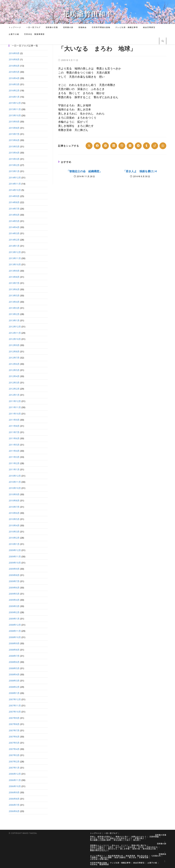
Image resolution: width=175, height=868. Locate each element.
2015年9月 (14, 122)
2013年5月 (14, 295)
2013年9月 (14, 271)
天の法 (141, 847)
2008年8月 (14, 650)
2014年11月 (15, 184)
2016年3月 (14, 84)
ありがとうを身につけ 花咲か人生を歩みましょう (111, 838)
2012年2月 (14, 389)
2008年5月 (14, 668)
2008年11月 (15, 631)
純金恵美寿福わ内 (116, 856)
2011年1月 (14, 469)
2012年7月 (14, 358)
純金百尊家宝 (139, 863)
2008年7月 (14, 656)
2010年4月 (14, 525)
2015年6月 (14, 140)
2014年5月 (14, 221)
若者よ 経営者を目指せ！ (101, 837)
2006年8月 (14, 799)
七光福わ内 (156, 856)
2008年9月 (14, 643)
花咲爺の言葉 (161, 835)
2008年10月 (15, 637)
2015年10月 (15, 115)
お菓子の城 (152, 863)
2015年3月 (14, 159)
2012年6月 (14, 364)
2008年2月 (14, 687)
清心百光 (132, 857)
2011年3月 (14, 457)
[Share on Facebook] (97, 146)
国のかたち (113, 849)
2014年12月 (15, 178)
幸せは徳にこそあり (122, 840)
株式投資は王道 (149, 849)
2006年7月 (14, 805)
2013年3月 (14, 308)
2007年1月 (14, 768)
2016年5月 (14, 72)
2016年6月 (14, 66)
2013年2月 (14, 314)
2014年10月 (15, 190)
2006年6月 (14, 811)
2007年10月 (15, 712)
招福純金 (163, 854)
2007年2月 (14, 761)
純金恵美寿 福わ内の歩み (137, 856)
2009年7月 (14, 581)
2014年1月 (14, 246)
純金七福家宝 (120, 857)
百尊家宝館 (144, 857)
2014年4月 (14, 227)
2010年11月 (15, 482)
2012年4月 (14, 376)
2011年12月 (15, 401)
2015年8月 (14, 128)
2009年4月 (14, 600)
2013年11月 (15, 258)
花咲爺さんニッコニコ (99, 845)
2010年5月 (14, 519)
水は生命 (131, 847)
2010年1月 (14, 544)
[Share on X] (89, 146)
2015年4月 (14, 153)
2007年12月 (15, 699)
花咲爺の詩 (162, 844)
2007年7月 (14, 730)
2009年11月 (15, 556)
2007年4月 (14, 749)
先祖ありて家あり (98, 847)
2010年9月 (14, 494)
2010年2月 (14, 538)
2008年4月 (14, 674)
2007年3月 (14, 755)
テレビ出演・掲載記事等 (120, 863)
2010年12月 (15, 476)
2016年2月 (14, 90)
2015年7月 (14, 134)
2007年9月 (14, 718)
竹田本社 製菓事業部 (99, 864)
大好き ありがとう (116, 847)
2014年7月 (14, 209)
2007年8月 (14, 724)
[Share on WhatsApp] (163, 146)
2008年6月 (14, 662)
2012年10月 (15, 339)
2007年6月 (14, 737)
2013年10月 (15, 264)
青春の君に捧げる (139, 845)
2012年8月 (14, 351)
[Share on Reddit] (138, 146)
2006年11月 (15, 780)
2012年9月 (14, 345)
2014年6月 (14, 215)
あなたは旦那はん (98, 849)
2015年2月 (14, 165)
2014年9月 (14, 196)
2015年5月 (14, 146)
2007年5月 (14, 743)
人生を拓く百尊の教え (99, 859)
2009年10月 (15, 563)
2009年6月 (14, 588)
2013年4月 (14, 302)
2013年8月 (14, 277)
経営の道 (136, 849)
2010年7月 (14, 507)
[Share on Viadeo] (155, 146)
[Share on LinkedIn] (114, 146)
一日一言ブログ (111, 833)
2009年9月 (14, 569)
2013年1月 (14, 320)
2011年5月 (14, 445)
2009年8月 (14, 575)
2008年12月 (15, 625)
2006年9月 (14, 792)
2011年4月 (14, 451)
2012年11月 (15, 333)
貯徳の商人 (140, 838)
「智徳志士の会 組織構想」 (84, 171)
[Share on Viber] (122, 146)
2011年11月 (15, 407)
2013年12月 (15, 252)
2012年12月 (15, 327)
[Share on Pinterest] (105, 146)
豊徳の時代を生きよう (99, 850)
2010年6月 (14, 513)
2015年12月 (15, 103)
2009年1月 (14, 619)
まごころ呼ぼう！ (98, 856)
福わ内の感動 (106, 857)
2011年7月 (14, 432)
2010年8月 (14, 500)
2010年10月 (15, 488)
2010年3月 (14, 532)
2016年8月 (14, 59)
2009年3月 (14, 606)
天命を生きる (152, 847)
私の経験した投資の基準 (100, 840)
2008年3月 (14, 681)
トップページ (96, 833)
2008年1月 (14, 693)
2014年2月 (14, 240)
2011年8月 (14, 426)
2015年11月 (15, 109)
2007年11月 (15, 705)
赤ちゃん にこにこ (120, 845)
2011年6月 (14, 438)
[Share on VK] (130, 146)
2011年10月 (15, 414)
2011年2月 (14, 463)
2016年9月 (14, 53)
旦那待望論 (154, 837)
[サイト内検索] (163, 41)
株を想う (137, 840)
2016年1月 (14, 97)
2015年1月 (14, 171)
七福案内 (94, 857)
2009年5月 (14, 594)
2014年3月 (14, 233)
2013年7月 (14, 283)
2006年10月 (15, 786)
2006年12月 (15, 774)
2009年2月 (14, 612)
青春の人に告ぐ (122, 837)
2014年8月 (14, 202)
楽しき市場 (125, 849)
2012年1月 (14, 395)
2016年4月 (14, 78)
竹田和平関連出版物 (99, 863)
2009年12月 (15, 550)
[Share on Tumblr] (146, 146)
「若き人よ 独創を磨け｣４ (140, 171)
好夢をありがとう (139, 837)
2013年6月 (14, 289)
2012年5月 (14, 370)
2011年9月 (14, 420)
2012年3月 (14, 383)
